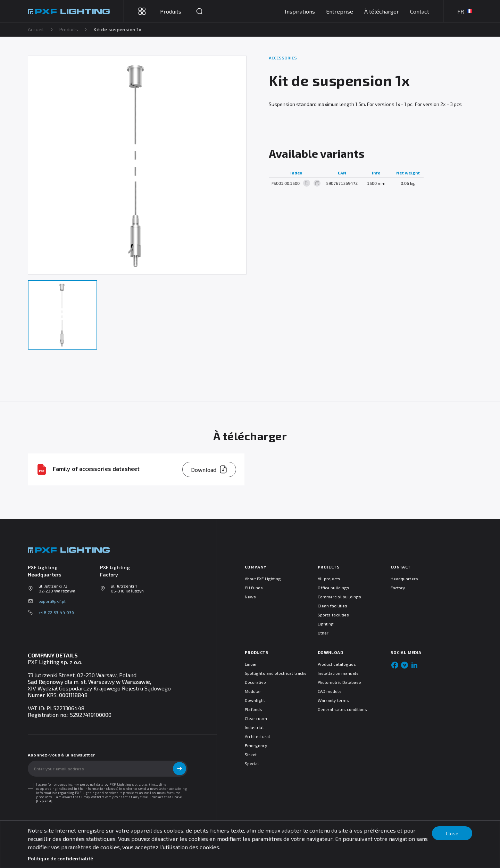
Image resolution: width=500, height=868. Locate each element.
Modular (253, 691)
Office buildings (334, 588)
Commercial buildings (339, 597)
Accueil (36, 29)
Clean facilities (332, 606)
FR (465, 11)
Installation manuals (338, 673)
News (250, 597)
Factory (398, 588)
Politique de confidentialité (60, 858)
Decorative (255, 682)
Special (252, 763)
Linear (251, 664)
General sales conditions (342, 709)
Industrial (254, 727)
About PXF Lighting (263, 579)
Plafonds (253, 709)
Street (251, 754)
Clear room (256, 718)
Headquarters (404, 579)
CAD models (330, 691)
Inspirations (300, 11)
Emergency (256, 745)
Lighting (326, 624)
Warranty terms (333, 700)
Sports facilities (333, 615)
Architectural (257, 736)
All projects (329, 579)
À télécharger (382, 11)
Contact (420, 11)
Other (323, 633)
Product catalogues (337, 664)
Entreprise (340, 11)
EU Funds (254, 588)
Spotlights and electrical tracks (276, 673)
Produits (69, 29)
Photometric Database (339, 682)
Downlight (255, 700)
